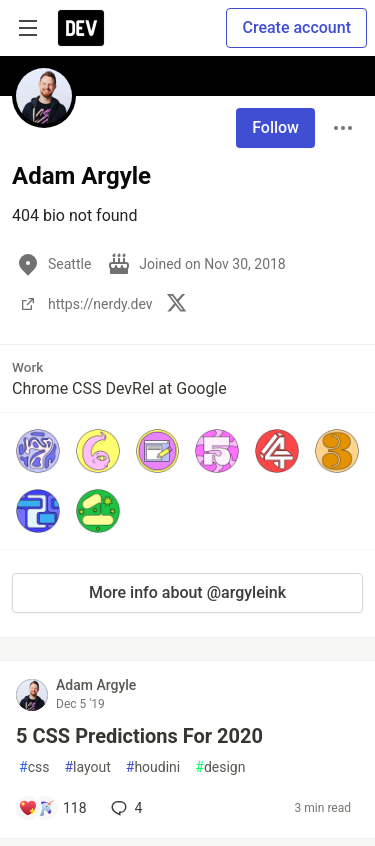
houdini (153, 767)
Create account (296, 27)
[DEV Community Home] (81, 28)
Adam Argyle (96, 685)
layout (87, 767)
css (34, 767)
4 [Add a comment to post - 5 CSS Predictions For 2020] (125, 808)
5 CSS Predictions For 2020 (139, 736)
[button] (38, 451)
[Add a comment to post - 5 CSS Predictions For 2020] (52, 808)
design (220, 767)
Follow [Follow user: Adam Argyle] (275, 127)
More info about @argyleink (187, 592)
